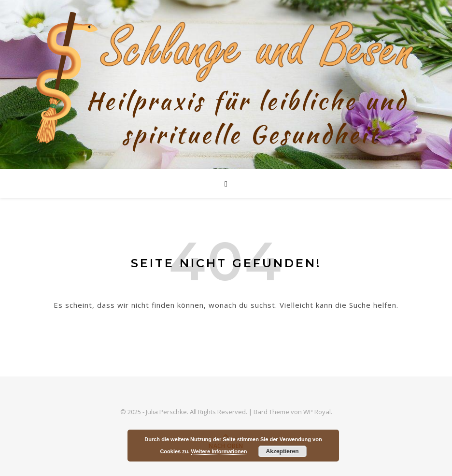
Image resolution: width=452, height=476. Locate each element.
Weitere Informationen (219, 451)
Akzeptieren (282, 451)
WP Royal (317, 412)
